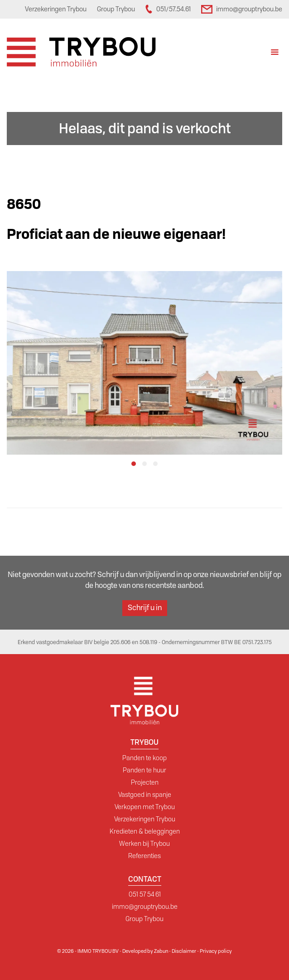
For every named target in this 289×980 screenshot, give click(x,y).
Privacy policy (216, 951)
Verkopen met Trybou (145, 807)
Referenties (144, 856)
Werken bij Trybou (144, 844)
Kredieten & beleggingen (145, 831)
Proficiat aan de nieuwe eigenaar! (116, 234)
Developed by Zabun (145, 951)
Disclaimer (184, 951)
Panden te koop (144, 758)
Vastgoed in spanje (145, 795)
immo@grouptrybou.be (145, 907)
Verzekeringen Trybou (145, 819)
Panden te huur (144, 770)
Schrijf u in (145, 608)
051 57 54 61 (145, 894)
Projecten (145, 782)
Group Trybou (144, 919)
